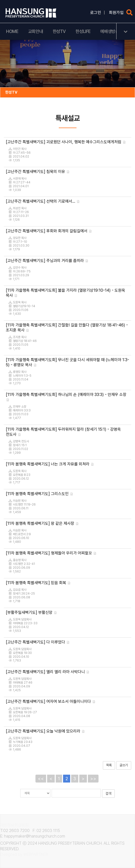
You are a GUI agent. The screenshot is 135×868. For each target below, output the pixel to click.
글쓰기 (124, 765)
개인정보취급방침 (14, 825)
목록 (109, 765)
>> (93, 779)
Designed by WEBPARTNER (24, 854)
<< (41, 779)
